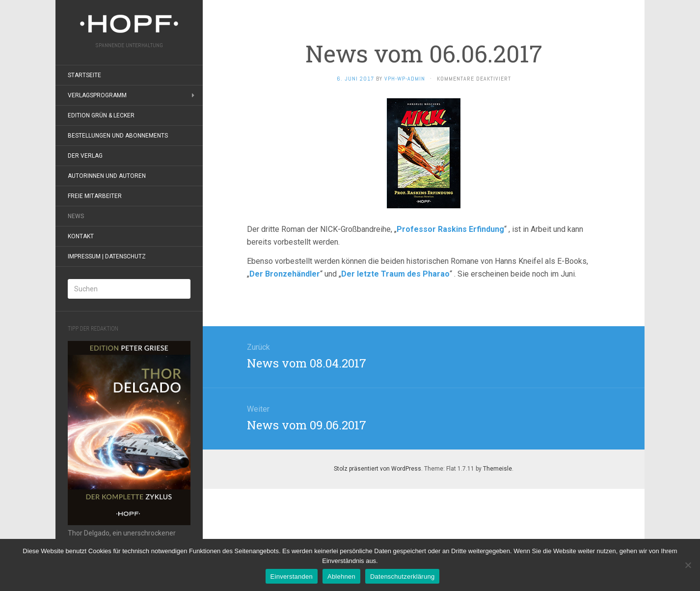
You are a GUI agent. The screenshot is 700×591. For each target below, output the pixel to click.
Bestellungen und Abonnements (118, 136)
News (76, 216)
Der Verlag (85, 156)
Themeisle (498, 469)
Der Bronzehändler (285, 274)
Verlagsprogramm (97, 95)
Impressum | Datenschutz (107, 256)
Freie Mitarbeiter (95, 196)
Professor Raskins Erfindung (450, 229)
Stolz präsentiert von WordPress (377, 469)
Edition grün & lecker (101, 115)
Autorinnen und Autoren (107, 176)
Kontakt (81, 236)
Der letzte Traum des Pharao (395, 274)
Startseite (84, 75)
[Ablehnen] (688, 565)
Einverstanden (292, 577)
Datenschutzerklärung (402, 577)
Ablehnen (341, 577)
